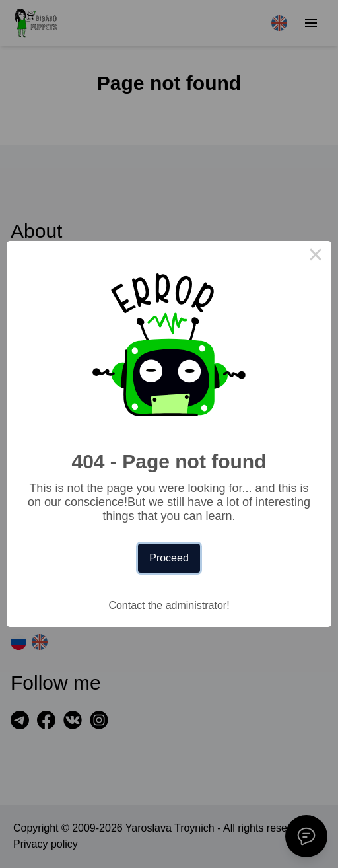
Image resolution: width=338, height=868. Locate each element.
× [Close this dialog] (316, 257)
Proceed (169, 558)
